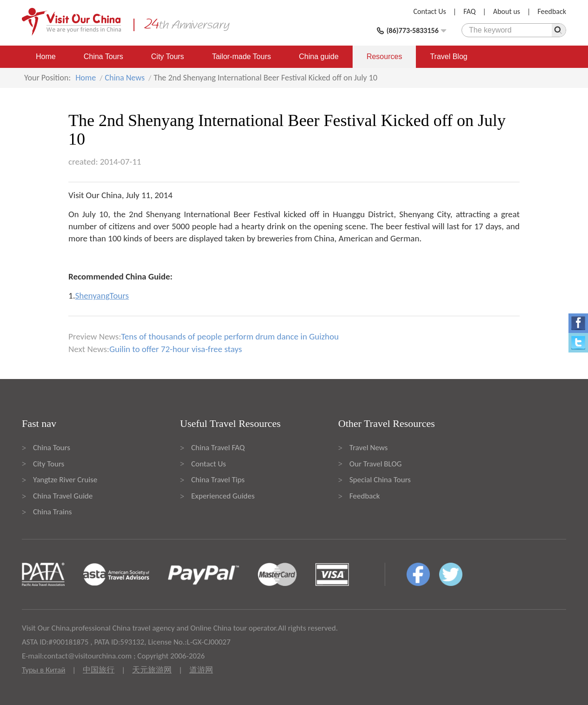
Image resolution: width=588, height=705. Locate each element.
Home (46, 57)
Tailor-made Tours (242, 57)
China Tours (104, 57)
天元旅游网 (152, 670)
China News (125, 78)
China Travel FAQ (218, 448)
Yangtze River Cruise (65, 480)
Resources (384, 57)
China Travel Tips (218, 480)
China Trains (52, 512)
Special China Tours (380, 480)
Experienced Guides (223, 496)
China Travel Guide (63, 496)
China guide (319, 57)
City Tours (168, 57)
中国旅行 (99, 670)
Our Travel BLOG (375, 464)
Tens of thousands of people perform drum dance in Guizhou (230, 336)
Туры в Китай (43, 670)
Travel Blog (448, 57)
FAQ (469, 11)
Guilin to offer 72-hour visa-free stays (176, 349)
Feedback (552, 11)
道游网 (201, 670)
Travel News (368, 448)
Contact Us (430, 11)
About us (507, 11)
